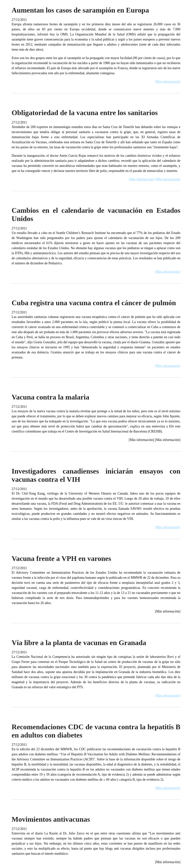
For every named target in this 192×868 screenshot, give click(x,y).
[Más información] (168, 82)
